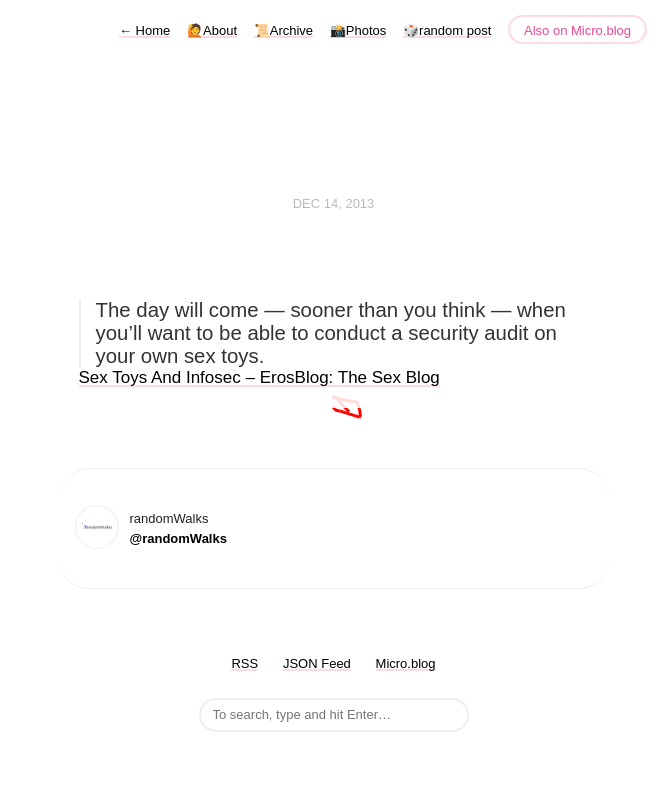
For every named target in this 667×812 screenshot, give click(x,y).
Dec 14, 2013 (334, 203)
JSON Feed (317, 663)
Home (144, 30)
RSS (244, 663)
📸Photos (358, 30)
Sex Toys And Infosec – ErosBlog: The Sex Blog (259, 377)
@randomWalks (178, 538)
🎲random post (447, 30)
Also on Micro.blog (577, 30)
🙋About (212, 30)
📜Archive (283, 30)
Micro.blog (406, 663)
